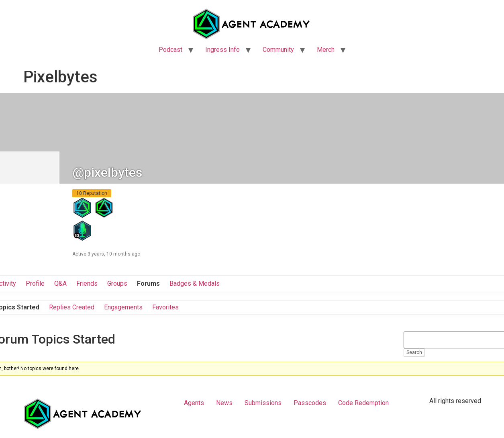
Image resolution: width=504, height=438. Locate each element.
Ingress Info (222, 50)
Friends (87, 283)
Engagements (123, 307)
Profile (35, 283)
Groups (117, 283)
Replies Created (72, 307)
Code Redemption (363, 403)
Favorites (165, 307)
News (224, 403)
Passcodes (310, 403)
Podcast (170, 50)
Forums (148, 283)
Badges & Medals (195, 283)
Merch (326, 50)
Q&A (60, 283)
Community (278, 50)
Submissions (263, 403)
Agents (194, 403)
